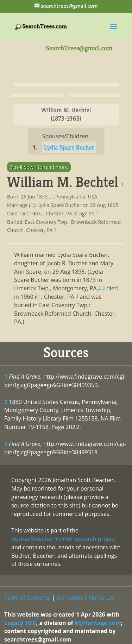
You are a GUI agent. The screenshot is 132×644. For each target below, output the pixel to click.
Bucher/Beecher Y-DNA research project (64, 539)
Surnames (70, 598)
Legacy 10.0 (20, 623)
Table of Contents (27, 598)
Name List (102, 598)
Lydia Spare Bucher (69, 147)
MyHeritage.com (98, 623)
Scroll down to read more (39, 167)
